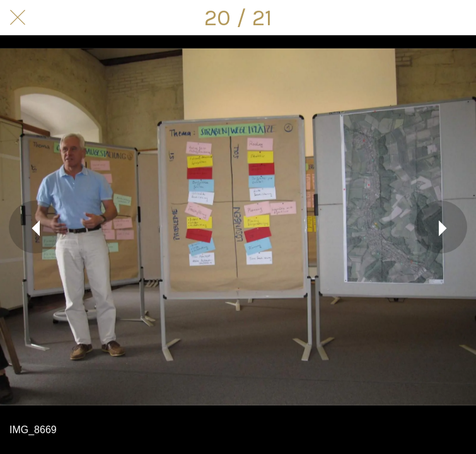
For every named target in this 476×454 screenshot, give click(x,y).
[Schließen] (18, 18)
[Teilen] (426, 18)
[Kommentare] (458, 18)
